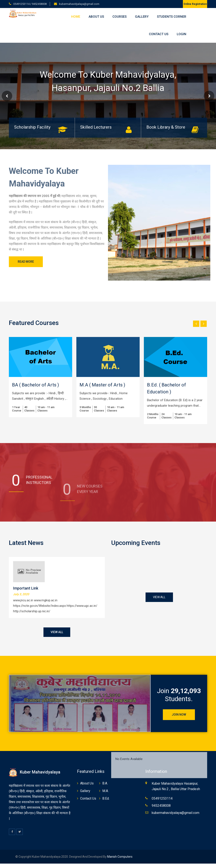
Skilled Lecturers (96, 127)
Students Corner (172, 17)
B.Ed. (106, 798)
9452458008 (39, 4)
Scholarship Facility (32, 127)
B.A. (105, 783)
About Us (96, 17)
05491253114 (22, 4)
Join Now (179, 715)
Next (209, 96)
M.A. (105, 791)
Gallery (142, 17)
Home (76, 17)
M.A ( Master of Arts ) (102, 385)
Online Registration (195, 4)
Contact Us (159, 34)
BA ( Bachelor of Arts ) (36, 385)
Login (182, 34)
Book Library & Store (166, 127)
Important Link (26, 588)
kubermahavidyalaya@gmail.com (79, 4)
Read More (26, 262)
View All (57, 632)
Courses (119, 17)
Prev (7, 96)
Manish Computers (119, 857)
